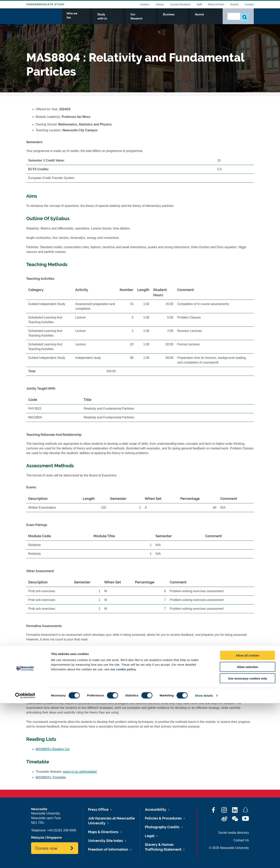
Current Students (180, 4)
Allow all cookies (248, 820)
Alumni (211, 19)
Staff (199, 4)
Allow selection (247, 832)
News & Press (216, 4)
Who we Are (117, 19)
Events (234, 4)
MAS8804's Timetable (51, 777)
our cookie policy (123, 834)
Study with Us (143, 19)
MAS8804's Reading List (53, 749)
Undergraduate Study (45, 4)
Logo (44, 18)
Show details (204, 860)
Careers (145, 4)
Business (193, 19)
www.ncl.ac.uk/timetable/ (80, 772)
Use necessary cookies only (248, 843)
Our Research (170, 19)
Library (160, 4)
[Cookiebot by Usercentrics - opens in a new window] (25, 860)
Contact (249, 4)
